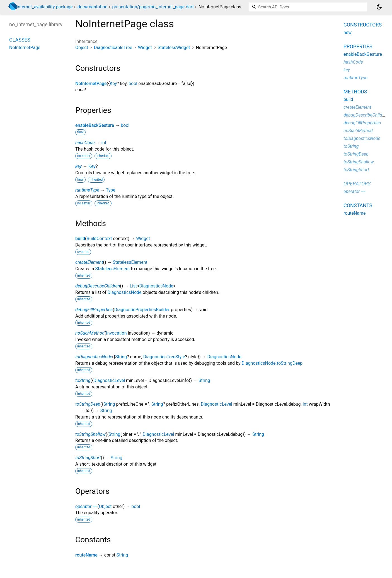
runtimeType (87, 190)
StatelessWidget (174, 48)
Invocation (116, 333)
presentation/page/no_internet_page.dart (153, 7)
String (121, 357)
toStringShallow (90, 434)
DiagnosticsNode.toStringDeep (272, 363)
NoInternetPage (91, 84)
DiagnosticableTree (113, 48)
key (78, 166)
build (80, 239)
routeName (86, 555)
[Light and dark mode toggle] (379, 7)
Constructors (363, 25)
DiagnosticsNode (156, 286)
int (104, 143)
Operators (357, 184)
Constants (358, 205)
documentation (93, 7)
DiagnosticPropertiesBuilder (142, 310)
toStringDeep (88, 404)
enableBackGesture (95, 125)
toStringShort (88, 458)
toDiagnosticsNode (94, 357)
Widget (145, 48)
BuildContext (99, 239)
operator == (86, 506)
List (133, 286)
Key (113, 84)
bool (133, 84)
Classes (20, 40)
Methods (355, 92)
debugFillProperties (94, 310)
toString (83, 380)
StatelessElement (130, 262)
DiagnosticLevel (109, 380)
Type (111, 190)
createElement (89, 262)
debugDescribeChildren (98, 286)
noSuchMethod (90, 333)
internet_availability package (45, 7)
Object (82, 48)
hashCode (85, 143)
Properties (358, 46)
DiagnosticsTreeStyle (164, 357)
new (348, 32)
